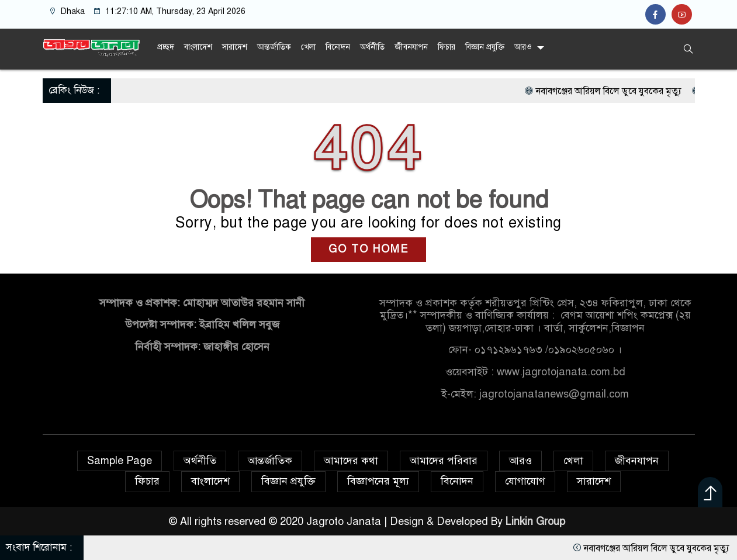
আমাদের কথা (351, 461)
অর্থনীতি (372, 47)
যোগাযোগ (525, 481)
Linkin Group (537, 521)
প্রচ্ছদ (166, 47)
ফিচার (447, 47)
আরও (523, 47)
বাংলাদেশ (198, 47)
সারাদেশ (235, 47)
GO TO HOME (368, 249)
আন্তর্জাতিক (274, 47)
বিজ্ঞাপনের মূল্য (378, 481)
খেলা (308, 47)
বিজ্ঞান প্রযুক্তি (485, 47)
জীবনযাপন (411, 47)
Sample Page (120, 461)
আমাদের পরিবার (444, 461)
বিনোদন (338, 47)
